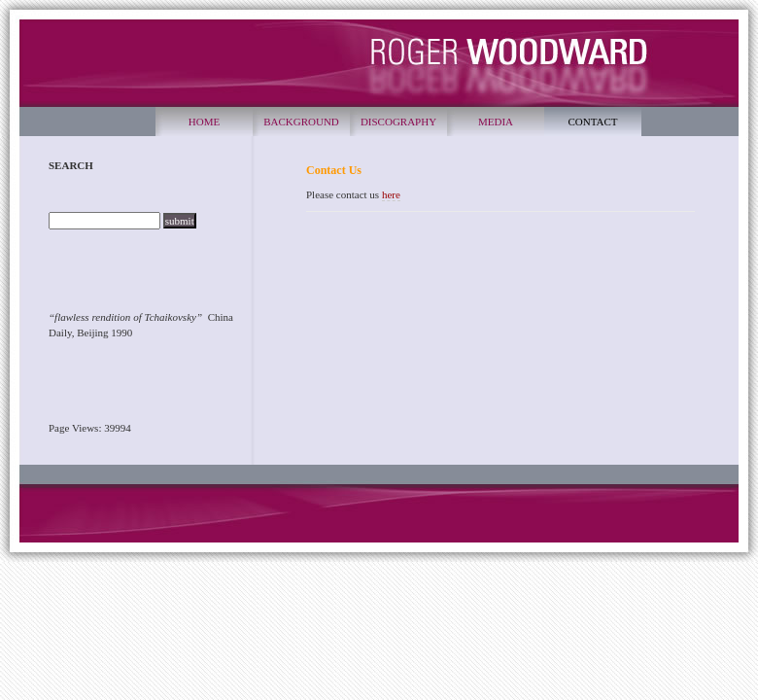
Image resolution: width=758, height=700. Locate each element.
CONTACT (592, 122)
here (391, 194)
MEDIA (496, 122)
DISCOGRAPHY (398, 122)
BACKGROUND (301, 122)
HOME (204, 122)
